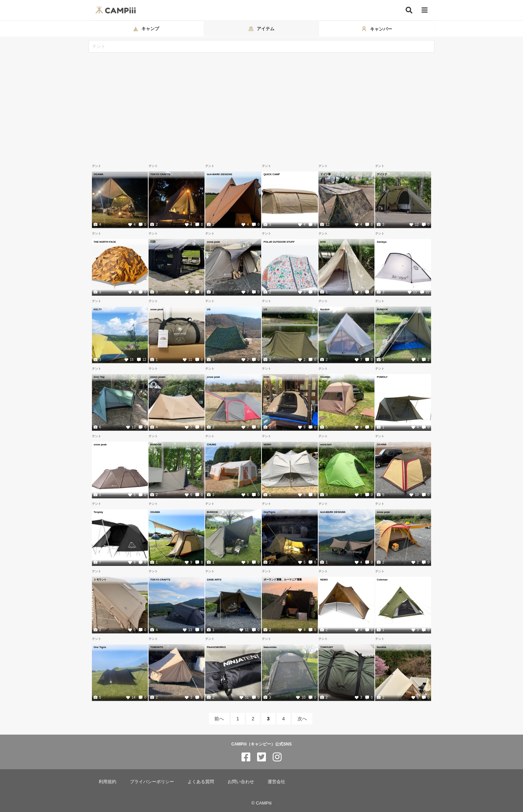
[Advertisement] (261, 104)
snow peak (213, 242)
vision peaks (158, 377)
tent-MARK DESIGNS (220, 174)
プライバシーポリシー (152, 782)
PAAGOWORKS (216, 647)
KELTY (98, 309)
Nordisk (325, 309)
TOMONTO (157, 647)
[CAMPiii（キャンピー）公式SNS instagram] (277, 757)
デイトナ (382, 174)
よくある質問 (201, 782)
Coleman (382, 579)
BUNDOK (382, 309)
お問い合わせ (241, 782)
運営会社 (276, 782)
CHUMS (212, 444)
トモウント (100, 579)
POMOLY (382, 377)
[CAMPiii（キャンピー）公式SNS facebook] (246, 757)
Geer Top (99, 377)
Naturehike (270, 647)
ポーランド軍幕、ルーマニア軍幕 (283, 579)
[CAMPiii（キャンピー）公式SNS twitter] (261, 757)
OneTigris (269, 512)
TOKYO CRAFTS (160, 174)
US (209, 309)
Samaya (382, 242)
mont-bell (326, 444)
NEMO (267, 444)
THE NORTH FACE (105, 242)
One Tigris (100, 647)
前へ (219, 719)
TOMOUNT (327, 647)
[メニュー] (425, 10)
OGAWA (99, 174)
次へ (302, 719)
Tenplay (98, 512)
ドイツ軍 (325, 174)
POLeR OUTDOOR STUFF (279, 242)
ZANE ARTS (214, 579)
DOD (323, 242)
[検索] (409, 10)
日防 (153, 242)
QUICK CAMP (272, 174)
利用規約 (108, 782)
